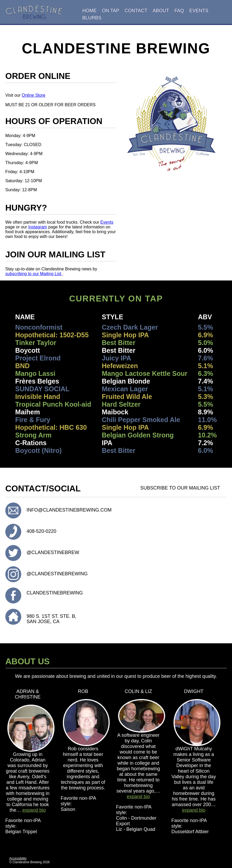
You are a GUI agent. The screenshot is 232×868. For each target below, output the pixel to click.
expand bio (34, 810)
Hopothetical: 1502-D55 (52, 335)
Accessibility (18, 858)
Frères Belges (37, 381)
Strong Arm (33, 435)
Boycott (27, 350)
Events (199, 11)
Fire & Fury (33, 420)
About (161, 11)
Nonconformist (39, 327)
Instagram (38, 227)
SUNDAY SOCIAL (42, 389)
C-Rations (31, 443)
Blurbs (92, 18)
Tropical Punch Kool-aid (53, 404)
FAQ (179, 11)
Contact (136, 11)
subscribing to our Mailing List (34, 274)
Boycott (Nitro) (38, 450)
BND (22, 366)
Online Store (34, 95)
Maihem (27, 412)
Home (89, 11)
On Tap (111, 11)
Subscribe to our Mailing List (181, 487)
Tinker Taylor (36, 343)
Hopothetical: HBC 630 (51, 427)
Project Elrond (38, 358)
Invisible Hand (38, 397)
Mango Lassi (35, 373)
